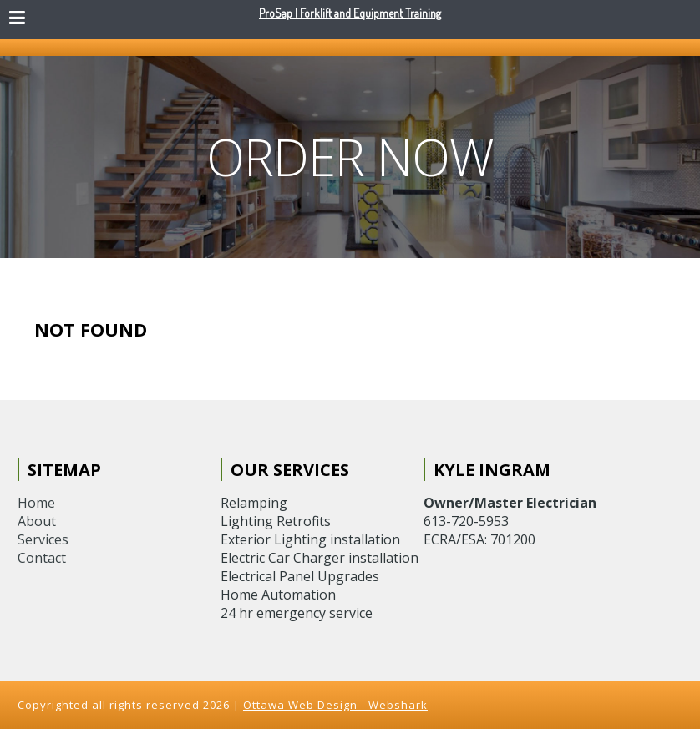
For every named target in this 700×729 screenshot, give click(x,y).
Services (43, 539)
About (37, 521)
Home (36, 503)
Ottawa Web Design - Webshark (335, 705)
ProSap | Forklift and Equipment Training (350, 13)
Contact (42, 558)
